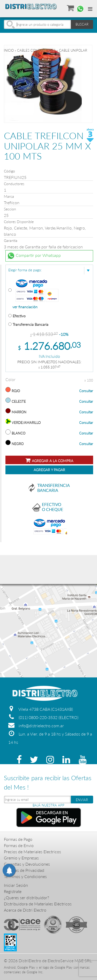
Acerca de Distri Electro (25, 910)
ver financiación (25, 307)
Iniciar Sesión (16, 885)
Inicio (9, 50)
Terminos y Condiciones (25, 876)
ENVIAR (82, 800)
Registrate (13, 891)
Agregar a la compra (49, 460)
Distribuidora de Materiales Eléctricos (38, 904)
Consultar (86, 391)
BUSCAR (82, 24)
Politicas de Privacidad (24, 870)
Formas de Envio (19, 845)
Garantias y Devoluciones (27, 864)
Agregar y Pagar (49, 470)
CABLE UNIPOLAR (73, 50)
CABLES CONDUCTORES (36, 50)
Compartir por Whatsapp (34, 256)
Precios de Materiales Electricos (32, 852)
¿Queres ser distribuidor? (27, 898)
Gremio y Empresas (21, 858)
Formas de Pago (18, 839)
